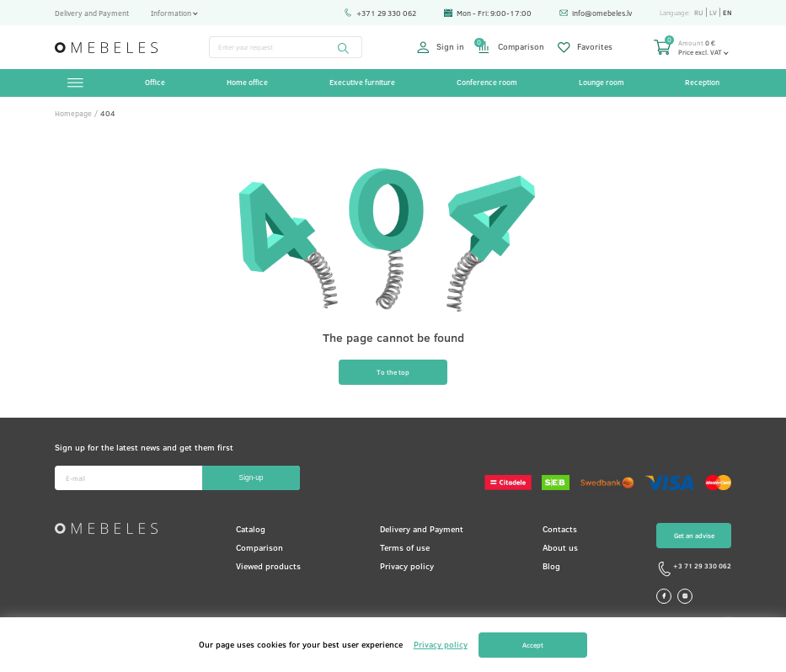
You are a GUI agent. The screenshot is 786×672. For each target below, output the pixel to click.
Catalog (251, 529)
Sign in (441, 48)
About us (560, 547)
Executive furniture (362, 82)
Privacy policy (407, 566)
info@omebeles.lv (596, 13)
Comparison (511, 48)
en (727, 12)
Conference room (487, 82)
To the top (393, 372)
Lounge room (602, 82)
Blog (551, 566)
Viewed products (268, 566)
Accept (533, 645)
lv (713, 12)
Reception (702, 82)
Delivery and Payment (92, 13)
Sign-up (251, 477)
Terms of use (405, 547)
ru (699, 12)
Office (155, 82)
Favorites (585, 48)
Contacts (560, 529)
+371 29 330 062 (380, 13)
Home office (247, 82)
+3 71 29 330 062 (694, 569)
